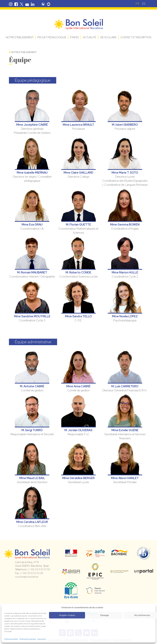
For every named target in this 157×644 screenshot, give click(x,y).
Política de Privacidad (28, 639)
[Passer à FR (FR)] (137, 4)
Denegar (105, 615)
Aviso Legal (41, 639)
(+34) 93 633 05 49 (32, 573)
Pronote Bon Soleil (43, 4)
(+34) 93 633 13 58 (39, 569)
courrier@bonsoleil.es (27, 577)
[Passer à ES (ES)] (144, 4)
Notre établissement (20, 37)
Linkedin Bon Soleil (33, 4)
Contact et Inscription (136, 37)
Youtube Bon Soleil (27, 4)
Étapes (74, 37)
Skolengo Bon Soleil (49, 4)
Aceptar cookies (67, 615)
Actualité (90, 37)
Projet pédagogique (52, 37)
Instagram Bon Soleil (11, 4)
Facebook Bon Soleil (16, 4)
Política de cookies (11, 639)
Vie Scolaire (108, 37)
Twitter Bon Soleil (22, 4)
